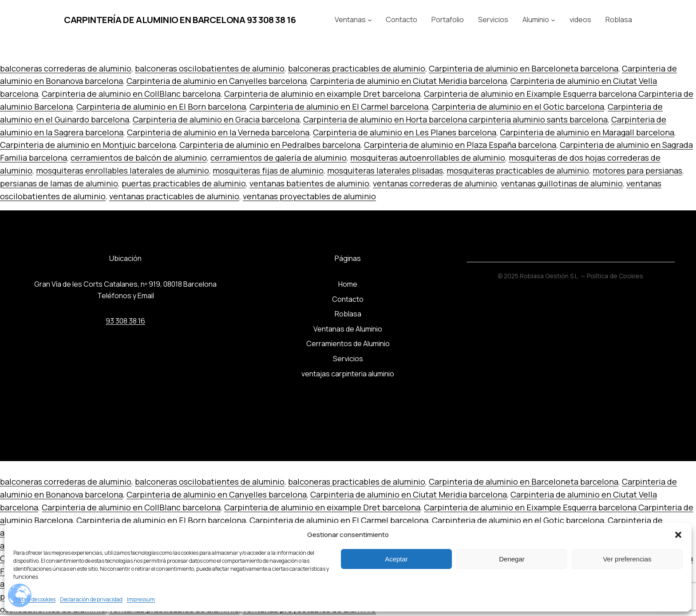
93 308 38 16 (125, 321)
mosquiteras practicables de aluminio (518, 170)
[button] (678, 535)
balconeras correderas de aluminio (66, 68)
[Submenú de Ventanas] (370, 20)
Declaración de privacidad (91, 599)
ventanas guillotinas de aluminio (562, 183)
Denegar (512, 559)
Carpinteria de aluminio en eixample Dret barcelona (322, 94)
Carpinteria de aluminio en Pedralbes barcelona (270, 145)
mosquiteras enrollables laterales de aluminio (123, 170)
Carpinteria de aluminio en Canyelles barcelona (217, 81)
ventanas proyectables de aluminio (309, 196)
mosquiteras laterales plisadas (385, 170)
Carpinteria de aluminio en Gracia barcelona (216, 119)
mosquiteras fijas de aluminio (268, 170)
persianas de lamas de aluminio (59, 183)
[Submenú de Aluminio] (553, 20)
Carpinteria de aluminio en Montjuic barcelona (88, 145)
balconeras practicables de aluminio (357, 68)
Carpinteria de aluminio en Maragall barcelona (587, 132)
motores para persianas (637, 170)
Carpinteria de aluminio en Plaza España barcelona (460, 145)
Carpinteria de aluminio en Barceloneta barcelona (524, 68)
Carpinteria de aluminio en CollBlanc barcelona (131, 94)
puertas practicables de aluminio (184, 183)
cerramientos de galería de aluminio (279, 158)
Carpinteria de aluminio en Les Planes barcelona (405, 132)
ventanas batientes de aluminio (309, 183)
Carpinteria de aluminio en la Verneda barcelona (218, 132)
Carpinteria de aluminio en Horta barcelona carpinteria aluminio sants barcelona (455, 119)
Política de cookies (34, 599)
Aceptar (396, 559)
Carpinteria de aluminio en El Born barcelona (161, 107)
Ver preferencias (627, 559)
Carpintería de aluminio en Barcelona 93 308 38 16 (180, 20)
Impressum (141, 599)
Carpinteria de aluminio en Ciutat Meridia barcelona (409, 81)
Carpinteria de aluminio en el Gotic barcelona (518, 107)
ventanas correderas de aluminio (435, 183)
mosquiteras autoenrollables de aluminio (428, 158)
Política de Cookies (615, 276)
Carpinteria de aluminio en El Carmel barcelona (339, 107)
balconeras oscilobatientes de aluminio (210, 68)
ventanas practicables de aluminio (174, 196)
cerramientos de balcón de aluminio (139, 158)
